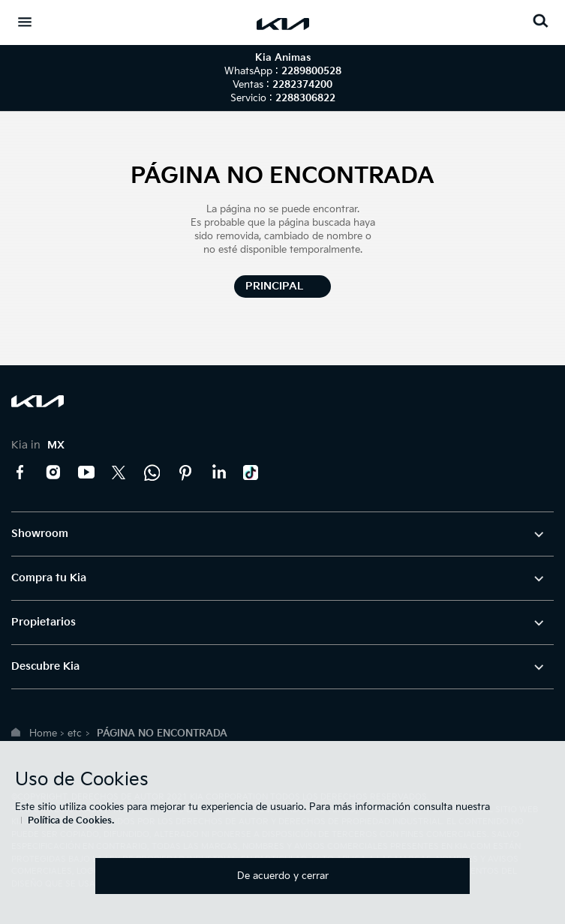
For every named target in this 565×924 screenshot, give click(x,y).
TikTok (251, 472)
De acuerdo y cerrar (283, 876)
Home (43, 733)
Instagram (53, 472)
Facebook (20, 472)
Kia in (38, 445)
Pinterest (185, 472)
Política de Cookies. (71, 821)
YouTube (86, 472)
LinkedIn (218, 472)
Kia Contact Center (152, 472)
